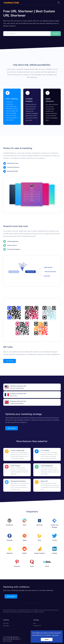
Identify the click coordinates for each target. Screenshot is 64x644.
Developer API (37, 626)
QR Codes (6, 623)
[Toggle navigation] (59, 2)
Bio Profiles (6, 626)
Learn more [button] (55, 635)
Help (34, 623)
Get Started (10, 361)
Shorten (56, 34)
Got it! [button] (47, 639)
